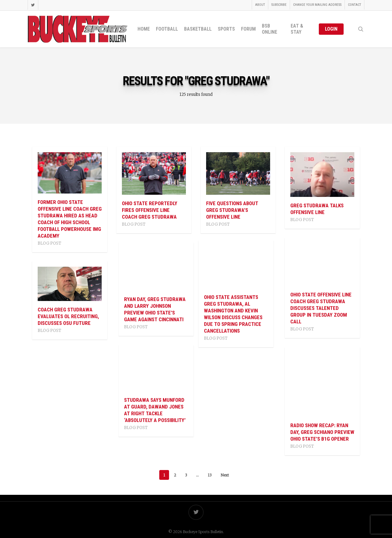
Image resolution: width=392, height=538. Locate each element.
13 (210, 475)
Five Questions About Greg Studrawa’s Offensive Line (232, 210)
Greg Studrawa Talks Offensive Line (317, 209)
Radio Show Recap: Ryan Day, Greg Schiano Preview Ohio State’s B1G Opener (322, 432)
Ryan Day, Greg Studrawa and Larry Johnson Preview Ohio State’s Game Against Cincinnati (153, 309)
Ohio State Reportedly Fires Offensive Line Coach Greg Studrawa (150, 210)
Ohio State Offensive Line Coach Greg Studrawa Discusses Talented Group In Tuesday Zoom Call (321, 308)
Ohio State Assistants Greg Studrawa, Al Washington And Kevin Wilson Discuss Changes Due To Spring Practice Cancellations (235, 314)
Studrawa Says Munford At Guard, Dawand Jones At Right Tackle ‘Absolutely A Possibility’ (153, 410)
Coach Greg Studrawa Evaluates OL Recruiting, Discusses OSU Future (68, 316)
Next (225, 475)
